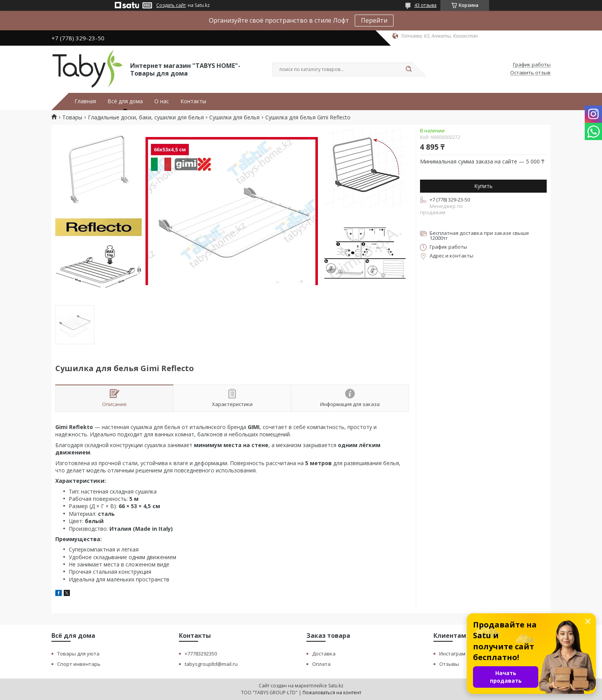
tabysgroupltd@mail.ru (211, 664)
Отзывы (449, 664)
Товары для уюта (78, 654)
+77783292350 (201, 654)
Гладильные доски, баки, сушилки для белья (146, 117)
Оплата (321, 664)
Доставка (324, 654)
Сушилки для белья (234, 117)
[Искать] (408, 69)
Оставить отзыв (530, 73)
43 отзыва (425, 5)
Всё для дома (125, 101)
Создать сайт (171, 5)
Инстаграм (452, 654)
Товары (72, 117)
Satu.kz (336, 686)
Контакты (193, 101)
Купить (483, 186)
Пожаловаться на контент (332, 693)
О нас (162, 101)
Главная (85, 101)
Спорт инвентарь (79, 664)
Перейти (374, 20)
